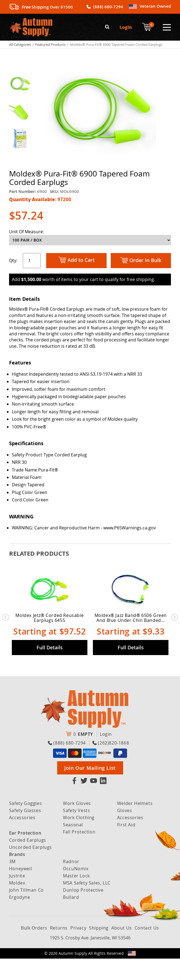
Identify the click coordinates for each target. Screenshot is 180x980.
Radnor (71, 883)
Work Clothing (79, 839)
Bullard (71, 919)
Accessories (22, 839)
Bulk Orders (34, 949)
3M (12, 883)
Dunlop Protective (83, 911)
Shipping (99, 949)
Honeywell (20, 890)
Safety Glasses (25, 832)
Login (126, 27)
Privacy (78, 949)
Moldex (17, 904)
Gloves (125, 832)
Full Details (50, 669)
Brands (17, 876)
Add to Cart (76, 260)
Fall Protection (79, 853)
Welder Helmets (135, 825)
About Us (122, 949)
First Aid (126, 846)
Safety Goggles (25, 825)
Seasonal (73, 846)
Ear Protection (25, 854)
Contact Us (147, 949)
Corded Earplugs (28, 861)
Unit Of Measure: (27, 231)
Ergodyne (20, 919)
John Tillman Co (26, 911)
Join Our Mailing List (90, 789)
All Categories (20, 44)
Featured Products (50, 44)
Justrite (17, 897)
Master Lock (76, 897)
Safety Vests (76, 832)
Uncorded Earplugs (31, 869)
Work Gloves (77, 825)
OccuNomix (76, 890)
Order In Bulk (141, 260)
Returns (59, 949)
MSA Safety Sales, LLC (87, 904)
